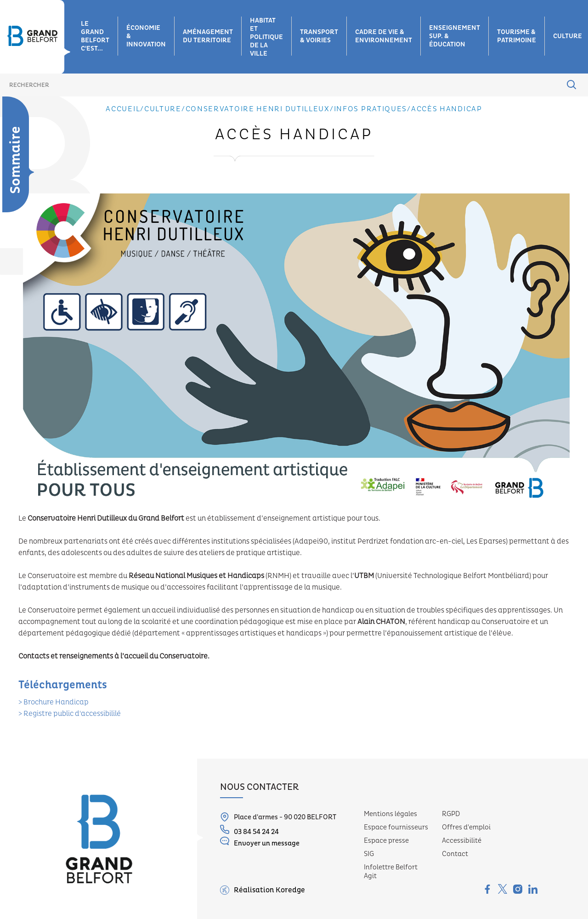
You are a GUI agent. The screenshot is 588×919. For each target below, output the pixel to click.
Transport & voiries (319, 36)
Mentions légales (390, 814)
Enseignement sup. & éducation (455, 36)
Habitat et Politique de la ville (266, 37)
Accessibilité (462, 841)
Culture (163, 109)
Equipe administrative (17, 280)
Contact (455, 854)
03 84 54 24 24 (249, 831)
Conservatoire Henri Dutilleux (258, 109)
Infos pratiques (371, 109)
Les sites (13, 230)
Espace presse (386, 841)
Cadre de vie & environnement (384, 36)
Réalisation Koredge (263, 890)
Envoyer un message (260, 842)
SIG (369, 854)
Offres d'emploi (466, 827)
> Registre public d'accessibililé (70, 714)
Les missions (13, 207)
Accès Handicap (447, 109)
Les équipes (13, 255)
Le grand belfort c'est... (95, 36)
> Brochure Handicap (54, 702)
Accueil (123, 109)
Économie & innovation (146, 36)
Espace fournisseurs (396, 827)
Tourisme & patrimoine (517, 36)
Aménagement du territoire (208, 36)
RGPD (451, 814)
